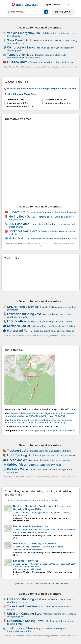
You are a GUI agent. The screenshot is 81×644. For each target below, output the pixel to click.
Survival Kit (17, 212)
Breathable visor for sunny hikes (45, 465)
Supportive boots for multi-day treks (57, 456)
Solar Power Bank (19, 40)
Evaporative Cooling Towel (26, 621)
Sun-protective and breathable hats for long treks (51, 239)
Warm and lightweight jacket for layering (50, 460)
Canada (17, 513)
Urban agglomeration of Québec (45, 513)
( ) (39, 415)
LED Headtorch (18, 321)
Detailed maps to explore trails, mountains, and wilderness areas (37, 56)
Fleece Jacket (17, 460)
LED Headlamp (19, 224)
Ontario (25, 530)
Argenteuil (36, 547)
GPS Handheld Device (22, 307)
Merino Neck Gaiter (22, 216)
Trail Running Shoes (21, 628)
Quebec (25, 513)
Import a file (63, 12)
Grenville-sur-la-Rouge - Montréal (34, 544)
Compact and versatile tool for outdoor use (52, 62)
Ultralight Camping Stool (25, 614)
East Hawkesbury (67, 530)
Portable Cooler (18, 469)
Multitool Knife (17, 62)
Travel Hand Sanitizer (22, 606)
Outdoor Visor (17, 465)
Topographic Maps (20, 55)
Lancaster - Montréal (26, 561)
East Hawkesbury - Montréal (31, 526)
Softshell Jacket (19, 326)
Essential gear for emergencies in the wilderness (51, 212)
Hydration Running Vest (24, 314)
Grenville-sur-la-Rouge (53, 547)
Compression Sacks (21, 47)
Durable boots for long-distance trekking (51, 451)
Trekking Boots (18, 451)
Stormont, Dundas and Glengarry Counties (50, 564)
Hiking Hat (16, 238)
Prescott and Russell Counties (44, 530)
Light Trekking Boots (22, 455)
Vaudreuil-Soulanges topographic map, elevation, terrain (46, 431)
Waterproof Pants (20, 331)
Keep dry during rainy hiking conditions (54, 331)
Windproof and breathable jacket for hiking (54, 326)
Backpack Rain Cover (24, 231)
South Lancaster (32, 566)
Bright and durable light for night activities (52, 322)
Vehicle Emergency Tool (24, 33)
